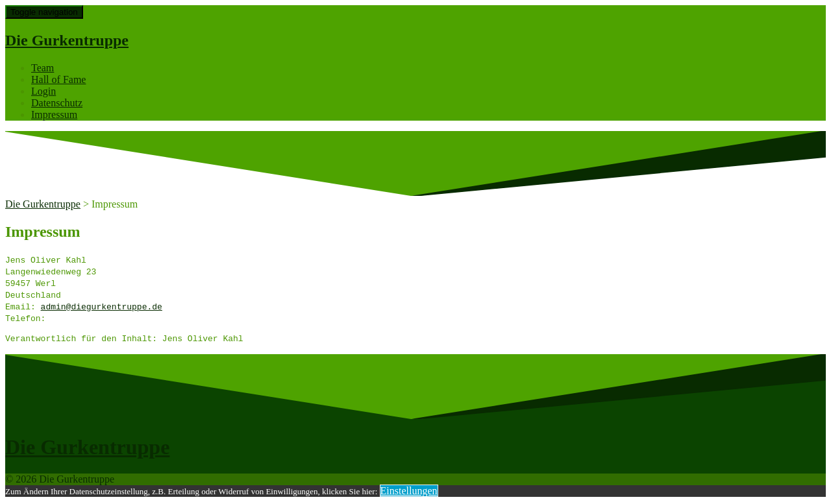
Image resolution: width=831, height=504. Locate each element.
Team (43, 68)
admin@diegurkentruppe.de (102, 306)
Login (43, 91)
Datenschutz (57, 103)
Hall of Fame (58, 79)
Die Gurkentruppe (67, 40)
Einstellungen (409, 493)
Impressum (54, 114)
